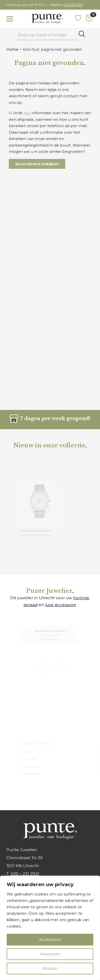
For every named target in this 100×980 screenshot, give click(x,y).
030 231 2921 (73, 5)
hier (28, 114)
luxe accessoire (61, 605)
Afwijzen (50, 969)
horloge (81, 598)
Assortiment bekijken (38, 162)
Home (12, 49)
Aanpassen (50, 954)
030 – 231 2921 (25, 874)
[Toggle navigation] (10, 19)
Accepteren (50, 940)
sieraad (31, 605)
